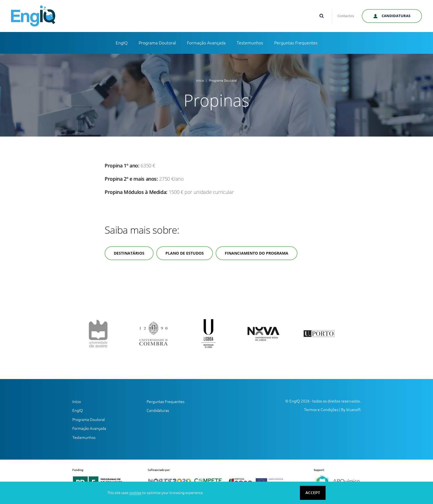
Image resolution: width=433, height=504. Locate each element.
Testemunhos (250, 43)
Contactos (346, 16)
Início (200, 80)
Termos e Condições (321, 410)
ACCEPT (313, 493)
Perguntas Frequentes (296, 43)
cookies (135, 493)
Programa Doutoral (157, 43)
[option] (106, 334)
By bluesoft (351, 410)
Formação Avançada (206, 43)
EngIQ (122, 43)
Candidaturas (158, 410)
